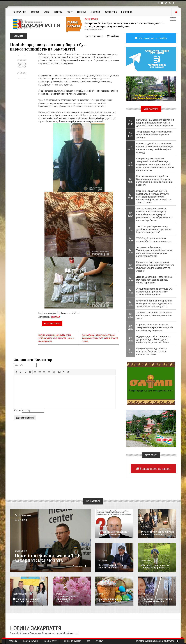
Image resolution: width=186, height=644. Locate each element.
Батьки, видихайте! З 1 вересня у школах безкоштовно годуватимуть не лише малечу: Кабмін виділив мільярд (155, 148)
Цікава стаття (52, 324)
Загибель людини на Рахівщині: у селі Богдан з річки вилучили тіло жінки (154, 315)
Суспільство (111, 12)
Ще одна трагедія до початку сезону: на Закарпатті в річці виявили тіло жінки (152, 351)
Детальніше (79, 566)
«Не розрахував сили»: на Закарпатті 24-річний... (155, 566)
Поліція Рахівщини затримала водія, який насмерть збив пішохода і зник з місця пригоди (56, 338)
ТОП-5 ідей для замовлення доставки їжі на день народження (154, 240)
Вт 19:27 (130, 229)
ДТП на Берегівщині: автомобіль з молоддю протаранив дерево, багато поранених (154, 280)
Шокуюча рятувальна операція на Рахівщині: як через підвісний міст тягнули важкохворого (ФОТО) (154, 304)
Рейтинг (113, 36)
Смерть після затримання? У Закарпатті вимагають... (114, 533)
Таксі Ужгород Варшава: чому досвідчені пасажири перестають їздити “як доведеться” (154, 229)
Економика (103, 560)
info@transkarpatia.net (69, 633)
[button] (16, 372)
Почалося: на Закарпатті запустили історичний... (27, 600)
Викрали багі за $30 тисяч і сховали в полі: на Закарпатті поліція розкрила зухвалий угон (124, 25)
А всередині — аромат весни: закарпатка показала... (156, 600)
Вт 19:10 (130, 266)
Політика (35, 12)
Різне (143, 594)
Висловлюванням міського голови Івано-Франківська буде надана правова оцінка (100, 338)
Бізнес (47, 12)
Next (174, 19)
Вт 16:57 (130, 327)
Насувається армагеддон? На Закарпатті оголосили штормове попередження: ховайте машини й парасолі (154, 180)
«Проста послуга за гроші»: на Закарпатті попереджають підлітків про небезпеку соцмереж (155, 327)
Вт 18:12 (130, 292)
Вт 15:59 (130, 351)
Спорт (70, 12)
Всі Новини (127, 12)
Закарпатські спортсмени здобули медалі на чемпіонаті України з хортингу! (154, 135)
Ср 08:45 (130, 123)
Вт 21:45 (130, 180)
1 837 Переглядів (95, 36)
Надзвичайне (19, 12)
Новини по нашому (20, 594)
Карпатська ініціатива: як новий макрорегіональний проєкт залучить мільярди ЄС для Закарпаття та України (155, 266)
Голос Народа (103, 527)
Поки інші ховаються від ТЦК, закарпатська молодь (49, 558)
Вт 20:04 (130, 214)
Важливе (59, 594)
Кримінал (82, 12)
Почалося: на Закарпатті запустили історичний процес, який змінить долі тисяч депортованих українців (155, 123)
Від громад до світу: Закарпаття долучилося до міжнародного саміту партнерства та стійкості (153, 339)
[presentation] (16, 372)
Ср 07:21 (130, 164)
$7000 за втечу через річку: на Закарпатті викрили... (157, 533)
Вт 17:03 (130, 315)
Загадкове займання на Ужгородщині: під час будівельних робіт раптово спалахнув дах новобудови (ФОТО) (154, 252)
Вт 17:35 (130, 303)
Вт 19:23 (130, 240)
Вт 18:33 (130, 280)
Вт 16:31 (130, 339)
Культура (58, 12)
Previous (171, 19)
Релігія (101, 594)
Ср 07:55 (130, 148)
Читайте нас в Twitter (153, 38)
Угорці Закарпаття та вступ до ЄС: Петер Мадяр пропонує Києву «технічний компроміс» (154, 292)
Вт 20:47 (130, 197)
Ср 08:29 (130, 134)
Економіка (95, 12)
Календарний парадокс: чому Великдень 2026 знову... (114, 600)
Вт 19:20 (130, 252)
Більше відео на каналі (155, 469)
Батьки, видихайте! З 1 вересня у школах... (111, 566)
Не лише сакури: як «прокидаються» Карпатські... (66, 599)
